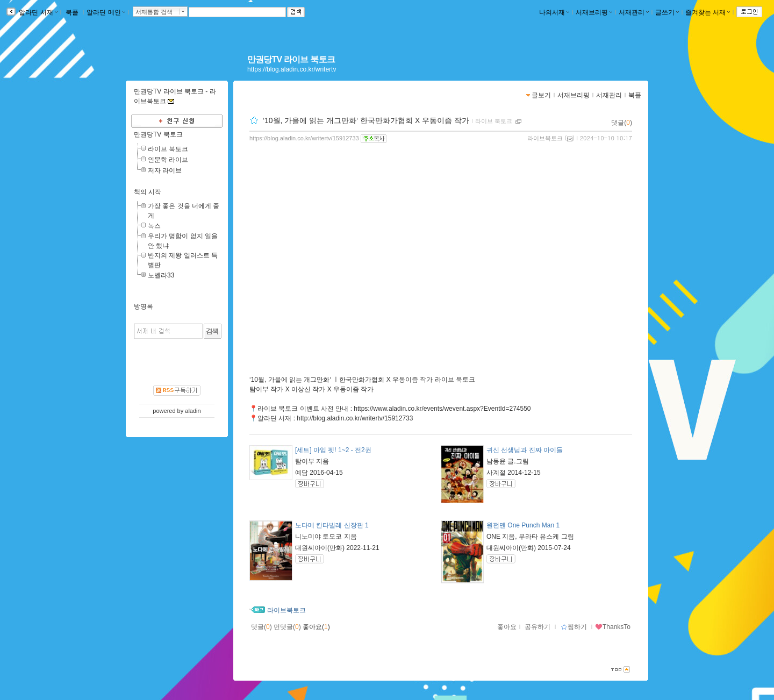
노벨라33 (161, 275)
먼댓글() (287, 627)
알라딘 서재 (37, 12)
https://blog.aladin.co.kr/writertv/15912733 (304, 138)
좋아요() (316, 627)
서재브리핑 (594, 12)
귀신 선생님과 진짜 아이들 (525, 450)
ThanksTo (613, 627)
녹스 (154, 226)
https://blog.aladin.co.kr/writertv (292, 69)
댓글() (622, 123)
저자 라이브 (165, 170)
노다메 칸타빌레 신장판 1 (332, 525)
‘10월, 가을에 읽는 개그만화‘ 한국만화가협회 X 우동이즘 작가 (366, 120)
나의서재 (554, 12)
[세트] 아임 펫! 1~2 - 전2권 (333, 450)
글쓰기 (667, 12)
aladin (193, 411)
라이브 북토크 (494, 121)
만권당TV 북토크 (158, 134)
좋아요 (507, 627)
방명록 (144, 306)
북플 (72, 12)
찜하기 (574, 627)
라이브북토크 (545, 138)
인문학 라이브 (168, 160)
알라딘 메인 (106, 12)
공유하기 (537, 627)
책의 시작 (148, 192)
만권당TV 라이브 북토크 (291, 59)
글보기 (541, 95)
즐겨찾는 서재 (708, 12)
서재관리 (634, 12)
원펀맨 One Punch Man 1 (523, 525)
